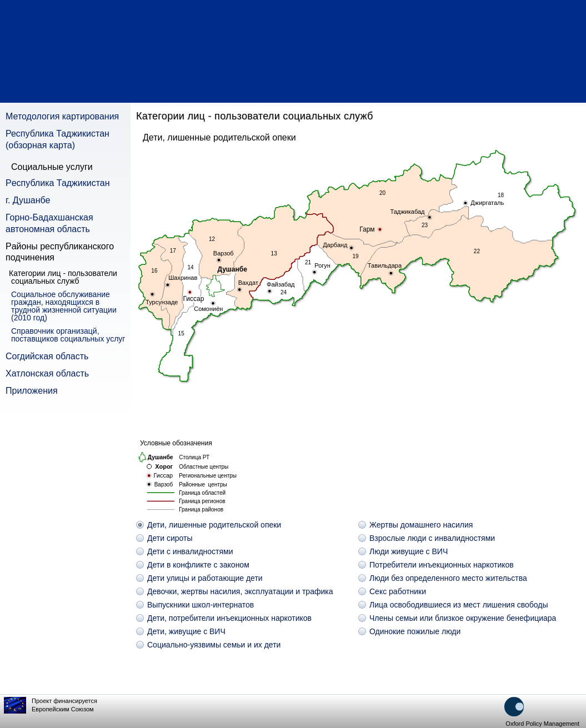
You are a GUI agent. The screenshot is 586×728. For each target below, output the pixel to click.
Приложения (32, 391)
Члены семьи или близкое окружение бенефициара (463, 618)
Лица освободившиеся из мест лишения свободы (459, 605)
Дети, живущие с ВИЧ (186, 631)
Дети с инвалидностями (190, 551)
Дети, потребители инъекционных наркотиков (229, 618)
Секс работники (398, 591)
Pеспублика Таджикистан (58, 183)
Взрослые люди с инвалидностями (432, 538)
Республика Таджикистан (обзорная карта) (57, 139)
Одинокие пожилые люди (415, 631)
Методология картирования (62, 116)
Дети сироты (170, 538)
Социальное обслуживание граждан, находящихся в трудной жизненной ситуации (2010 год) (64, 306)
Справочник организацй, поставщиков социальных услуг (68, 335)
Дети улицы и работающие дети (205, 578)
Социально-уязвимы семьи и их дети (214, 645)
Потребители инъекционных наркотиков (442, 565)
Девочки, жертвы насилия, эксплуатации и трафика (240, 591)
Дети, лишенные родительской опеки (214, 525)
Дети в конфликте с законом (198, 565)
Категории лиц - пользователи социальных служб (64, 277)
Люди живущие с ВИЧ (409, 551)
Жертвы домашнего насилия (421, 525)
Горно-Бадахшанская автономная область (49, 223)
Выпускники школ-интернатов (201, 605)
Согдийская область (47, 356)
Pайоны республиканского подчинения (60, 252)
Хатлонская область (47, 373)
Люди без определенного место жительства (448, 578)
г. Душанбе (28, 200)
